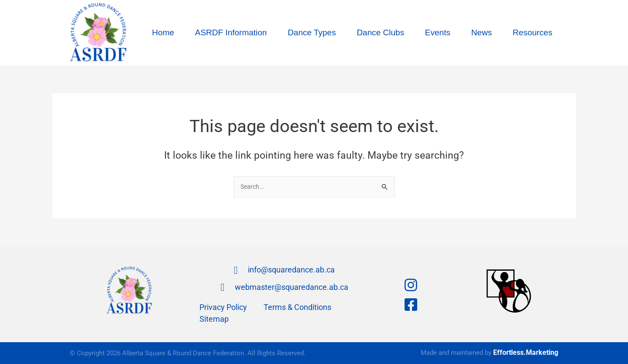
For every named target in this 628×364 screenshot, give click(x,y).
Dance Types (312, 32)
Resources (533, 32)
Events (438, 32)
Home (163, 32)
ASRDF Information (231, 32)
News (482, 32)
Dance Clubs (380, 32)
